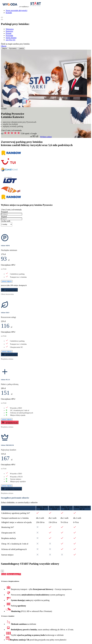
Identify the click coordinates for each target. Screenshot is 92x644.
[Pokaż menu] (2, 17)
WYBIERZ (9, 290)
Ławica (21, 48)
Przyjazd (4, 212)
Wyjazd (4, 216)
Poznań (9, 33)
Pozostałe (9, 35)
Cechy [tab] (4, 574)
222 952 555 (11, 40)
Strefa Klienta (11, 38)
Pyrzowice (13, 48)
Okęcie (4, 46)
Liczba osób (6, 221)
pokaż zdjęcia (7, 281)
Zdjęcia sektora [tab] (14, 574)
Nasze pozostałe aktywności (16, 10)
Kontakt (9, 13)
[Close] (2, 571)
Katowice (9, 31)
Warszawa (10, 29)
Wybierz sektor (46, 137)
